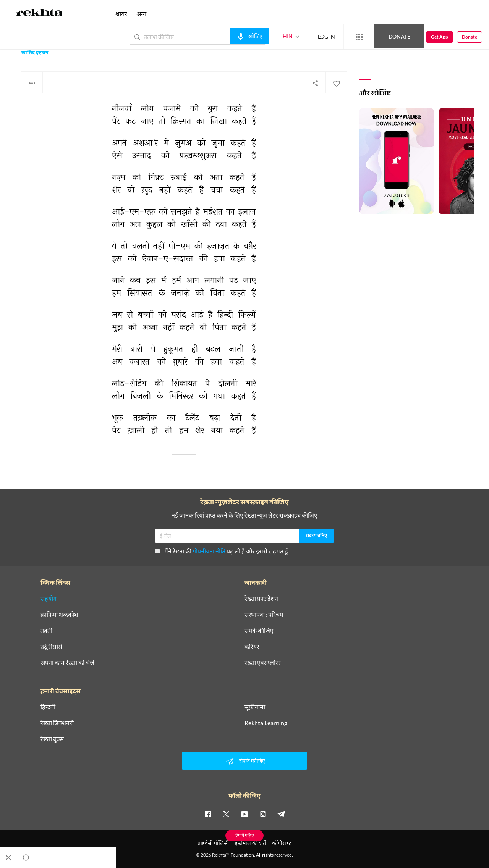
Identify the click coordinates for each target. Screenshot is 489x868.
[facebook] (208, 814)
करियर (252, 647)
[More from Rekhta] (359, 37)
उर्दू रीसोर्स (51, 647)
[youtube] (244, 814)
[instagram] (263, 814)
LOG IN (326, 36)
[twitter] (226, 814)
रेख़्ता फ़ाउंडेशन (261, 599)
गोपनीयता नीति (209, 551)
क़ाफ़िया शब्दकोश (59, 615)
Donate (399, 36)
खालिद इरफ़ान (35, 53)
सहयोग (49, 599)
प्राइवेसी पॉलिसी (213, 843)
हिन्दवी (48, 707)
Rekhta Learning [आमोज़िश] (266, 723)
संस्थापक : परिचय (264, 615)
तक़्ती (46, 631)
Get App (440, 37)
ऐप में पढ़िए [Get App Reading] (245, 835)
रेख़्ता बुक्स (52, 739)
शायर (121, 14)
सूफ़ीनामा (255, 707)
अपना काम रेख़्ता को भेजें (67, 663)
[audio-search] (250, 36)
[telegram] (281, 814)
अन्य (141, 14)
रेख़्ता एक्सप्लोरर (263, 663)
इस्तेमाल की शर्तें (250, 843)
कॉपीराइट (282, 843)
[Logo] (39, 14)
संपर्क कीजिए (259, 631)
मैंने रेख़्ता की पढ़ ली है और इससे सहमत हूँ (222, 551)
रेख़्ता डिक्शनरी (57, 723)
